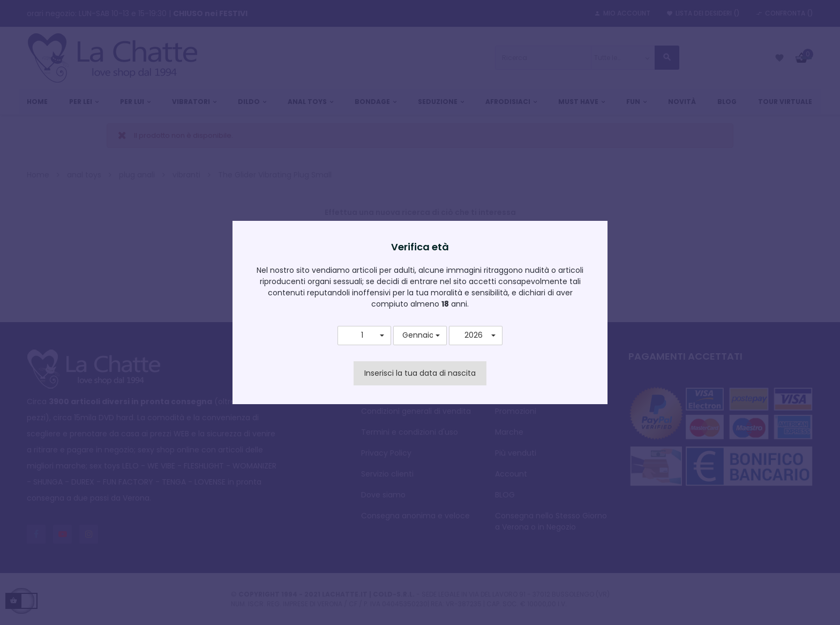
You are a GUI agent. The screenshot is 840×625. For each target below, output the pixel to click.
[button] (364, 336)
